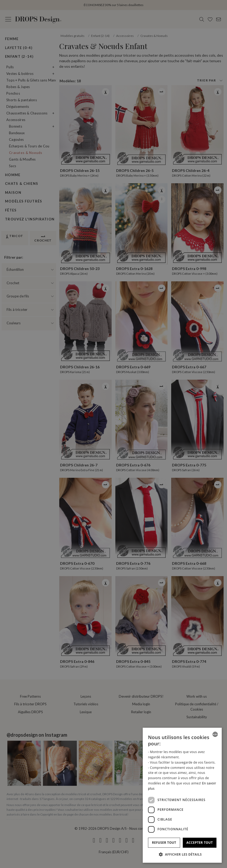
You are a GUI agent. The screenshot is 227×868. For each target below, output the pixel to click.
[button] (182, 854)
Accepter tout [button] (200, 843)
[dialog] (182, 795)
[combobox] (215, 734)
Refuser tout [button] (164, 843)
